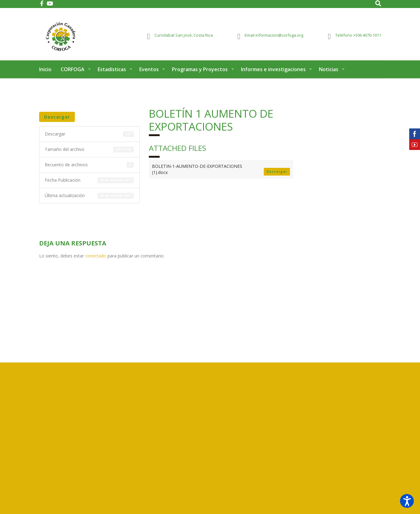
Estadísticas (112, 73)
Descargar (57, 121)
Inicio (45, 73)
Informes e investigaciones (273, 73)
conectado (96, 260)
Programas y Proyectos (200, 73)
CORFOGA (73, 73)
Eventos (149, 73)
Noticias (329, 73)
